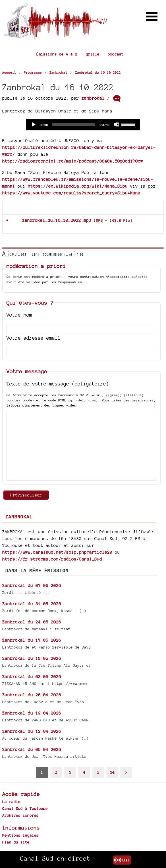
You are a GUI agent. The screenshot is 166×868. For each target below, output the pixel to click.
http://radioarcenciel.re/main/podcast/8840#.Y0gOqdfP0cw (73, 161)
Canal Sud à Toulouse (25, 809)
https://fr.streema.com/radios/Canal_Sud (52, 559)
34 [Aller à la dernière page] (112, 772)
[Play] (33, 124)
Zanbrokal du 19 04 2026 (32, 713)
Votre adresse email (34, 338)
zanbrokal (93, 98)
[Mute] (116, 124)
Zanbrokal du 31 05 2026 (32, 604)
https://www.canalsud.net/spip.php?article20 (57, 552)
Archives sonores (20, 815)
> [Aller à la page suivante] (126, 772)
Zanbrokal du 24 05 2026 (32, 622)
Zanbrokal (19, 517)
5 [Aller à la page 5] (98, 772)
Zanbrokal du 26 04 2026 (32, 695)
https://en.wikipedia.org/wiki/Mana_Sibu (78, 186)
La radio (11, 802)
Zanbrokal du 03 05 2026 (32, 677)
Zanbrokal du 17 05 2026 (32, 640)
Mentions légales (20, 835)
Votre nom (19, 315)
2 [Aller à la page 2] (56, 772)
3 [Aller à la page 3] (70, 772)
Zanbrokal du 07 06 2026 (32, 585)
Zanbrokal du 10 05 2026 (32, 658)
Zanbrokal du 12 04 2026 (32, 731)
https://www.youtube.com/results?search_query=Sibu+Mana (71, 193)
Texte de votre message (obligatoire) (58, 384)
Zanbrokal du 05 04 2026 (32, 749)
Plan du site (16, 842)
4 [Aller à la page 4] (84, 772)
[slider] (74, 125)
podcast (116, 54)
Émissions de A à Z (57, 54)
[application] (83, 125)
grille (93, 54)
